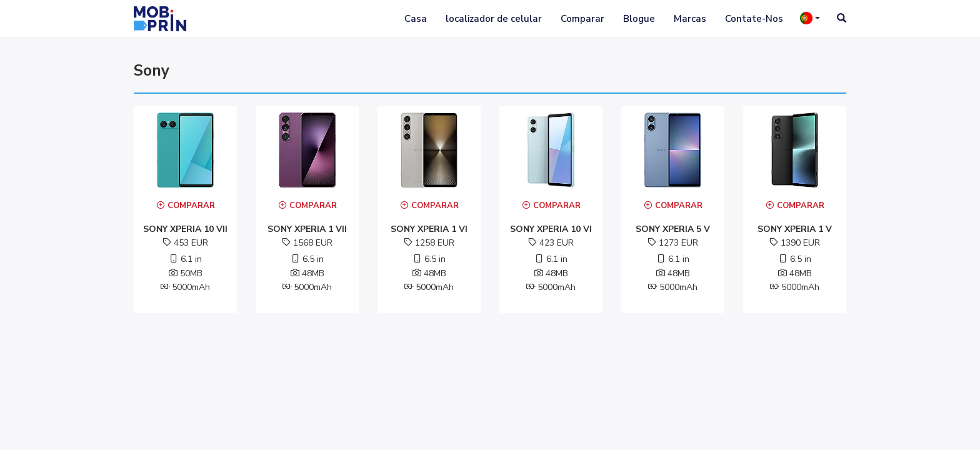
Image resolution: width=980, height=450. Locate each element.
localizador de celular (494, 19)
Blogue (639, 19)
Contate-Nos (754, 19)
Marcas (690, 19)
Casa (416, 19)
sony (152, 71)
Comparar (582, 19)
